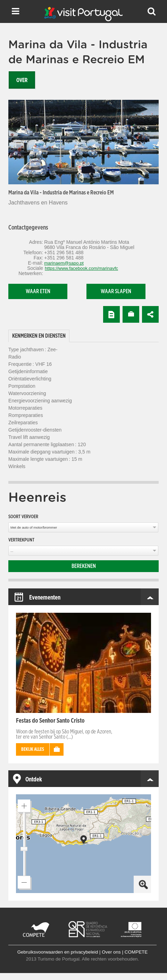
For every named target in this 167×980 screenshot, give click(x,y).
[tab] (39, 336)
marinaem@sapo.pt (64, 263)
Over (22, 80)
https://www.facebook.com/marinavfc (81, 268)
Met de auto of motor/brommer (34, 527)
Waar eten (38, 291)
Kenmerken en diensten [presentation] (39, 336)
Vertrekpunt (21, 540)
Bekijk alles (33, 750)
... (12, 551)
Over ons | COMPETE (125, 952)
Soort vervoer (23, 517)
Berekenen (84, 566)
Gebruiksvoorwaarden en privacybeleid (58, 952)
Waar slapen (116, 291)
